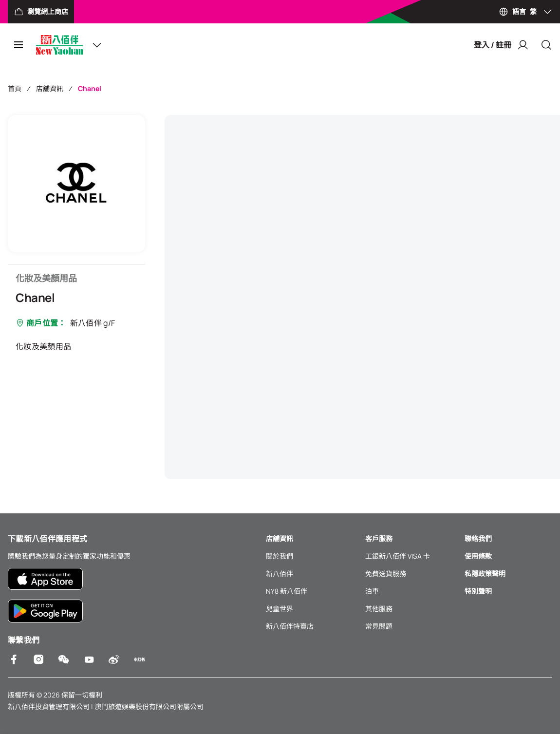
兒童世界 (280, 609)
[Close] (546, 45)
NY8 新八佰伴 (287, 591)
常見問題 (379, 626)
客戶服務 (379, 538)
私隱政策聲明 (485, 574)
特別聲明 (478, 591)
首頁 (15, 88)
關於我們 (280, 556)
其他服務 (379, 609)
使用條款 (478, 556)
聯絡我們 (478, 538)
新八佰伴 (280, 574)
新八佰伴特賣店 (290, 626)
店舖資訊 (50, 88)
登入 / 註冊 (501, 45)
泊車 (372, 591)
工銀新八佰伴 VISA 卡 (398, 556)
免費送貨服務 (386, 574)
